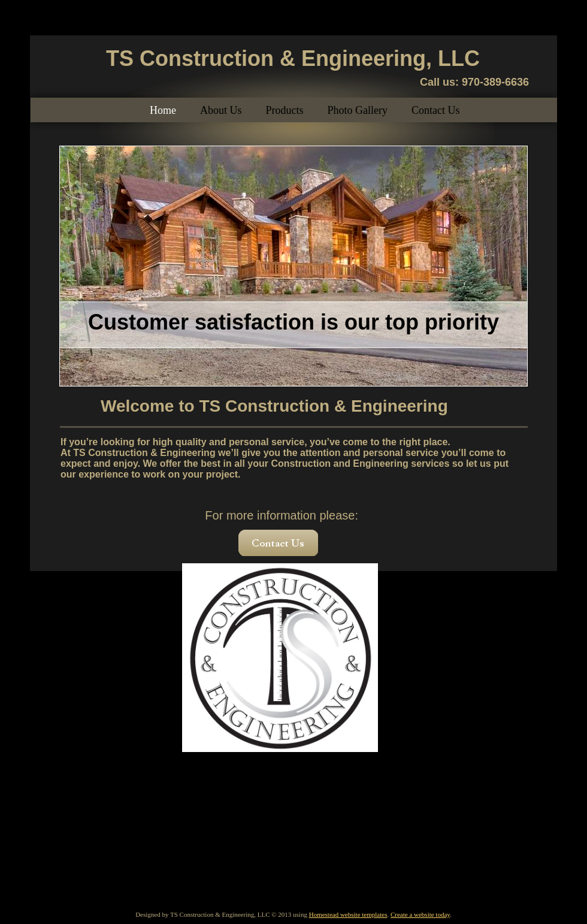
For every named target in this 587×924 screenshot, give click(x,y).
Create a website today (420, 914)
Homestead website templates (348, 914)
